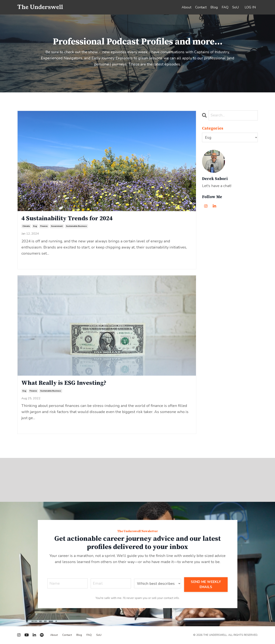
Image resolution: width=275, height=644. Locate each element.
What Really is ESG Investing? (64, 383)
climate (26, 226)
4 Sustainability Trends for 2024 (67, 219)
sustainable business (76, 226)
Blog (214, 7)
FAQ (225, 7)
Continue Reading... (34, 261)
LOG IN (250, 7)
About (186, 7)
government (57, 226)
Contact (201, 7)
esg (35, 226)
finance (44, 226)
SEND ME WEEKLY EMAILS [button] (206, 584)
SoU (236, 7)
